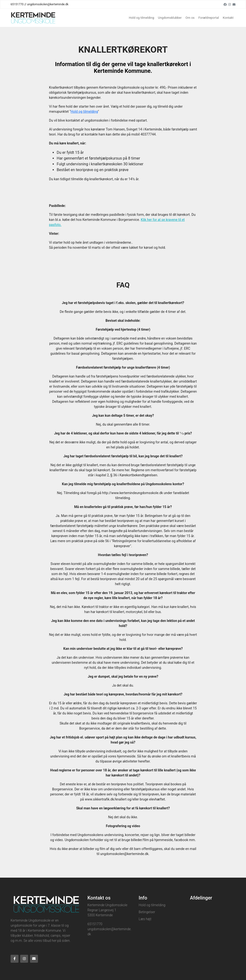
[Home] (33, 18)
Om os (190, 18)
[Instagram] (230, 4)
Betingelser (147, 912)
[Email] (234, 4)
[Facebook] (225, 4)
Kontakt (228, 18)
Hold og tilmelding (141, 18)
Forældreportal (209, 18)
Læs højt (145, 919)
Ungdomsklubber (170, 18)
